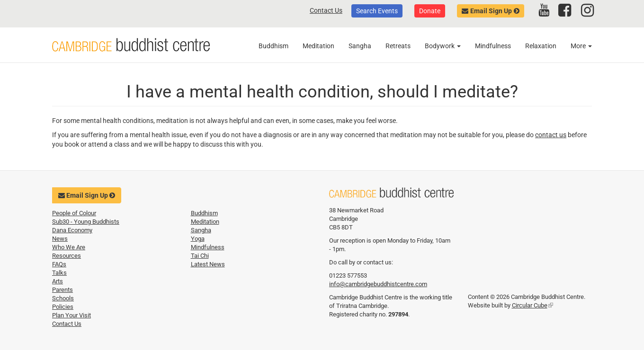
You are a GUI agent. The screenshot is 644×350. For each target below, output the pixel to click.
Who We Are (69, 247)
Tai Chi (200, 256)
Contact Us (326, 10)
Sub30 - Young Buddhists (86, 222)
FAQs (59, 264)
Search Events (377, 11)
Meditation (318, 46)
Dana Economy (72, 230)
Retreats (398, 46)
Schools (63, 298)
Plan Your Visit (72, 315)
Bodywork (443, 46)
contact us (551, 135)
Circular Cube (532, 305)
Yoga (198, 239)
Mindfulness (493, 46)
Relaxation (541, 46)
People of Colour (74, 213)
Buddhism (273, 46)
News (60, 239)
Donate (430, 11)
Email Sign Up (491, 11)
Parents (63, 290)
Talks (59, 273)
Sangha (360, 46)
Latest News (208, 264)
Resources (67, 256)
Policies (63, 307)
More (581, 46)
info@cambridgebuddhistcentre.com (378, 284)
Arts (58, 281)
